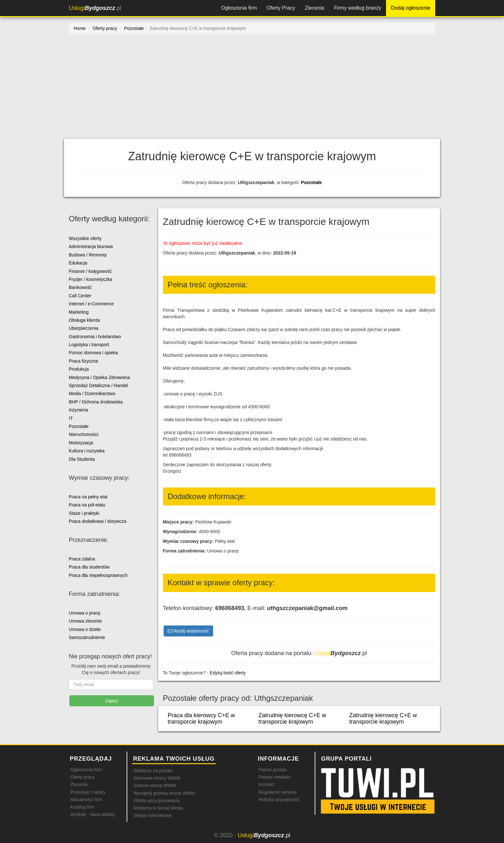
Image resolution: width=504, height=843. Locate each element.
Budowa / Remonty (88, 255)
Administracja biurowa (91, 246)
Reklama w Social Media (158, 808)
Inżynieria (78, 410)
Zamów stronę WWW (155, 785)
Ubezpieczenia (84, 328)
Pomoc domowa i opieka (93, 353)
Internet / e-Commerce (91, 304)
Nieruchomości (84, 434)
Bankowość (80, 287)
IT (71, 418)
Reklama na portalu (153, 771)
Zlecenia (314, 8)
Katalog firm (82, 807)
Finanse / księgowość (90, 271)
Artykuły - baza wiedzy (93, 814)
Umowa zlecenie (85, 621)
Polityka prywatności (279, 800)
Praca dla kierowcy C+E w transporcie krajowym (202, 718)
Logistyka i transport (89, 345)
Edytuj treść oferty (228, 673)
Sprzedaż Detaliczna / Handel (98, 385)
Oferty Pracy (281, 8)
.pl (95, 8)
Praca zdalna (82, 559)
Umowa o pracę (85, 613)
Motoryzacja (81, 443)
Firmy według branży (358, 8)
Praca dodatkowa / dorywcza (98, 521)
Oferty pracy (83, 777)
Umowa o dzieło (85, 629)
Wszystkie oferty (85, 238)
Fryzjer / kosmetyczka (90, 279)
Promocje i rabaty (88, 792)
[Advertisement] (252, 90)
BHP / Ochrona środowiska (96, 402)
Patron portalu (273, 770)
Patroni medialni (274, 777)
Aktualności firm (86, 800)
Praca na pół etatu (87, 505)
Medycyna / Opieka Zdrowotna (99, 377)
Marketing (79, 312)
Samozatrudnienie (87, 637)
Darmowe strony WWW (157, 778)
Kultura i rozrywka (87, 451)
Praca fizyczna (83, 361)
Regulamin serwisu (277, 792)
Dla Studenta (82, 459)
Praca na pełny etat (88, 497)
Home (80, 28)
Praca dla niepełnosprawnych (98, 575)
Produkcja (79, 369)
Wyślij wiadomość (188, 631)
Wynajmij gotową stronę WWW (165, 793)
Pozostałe (311, 182)
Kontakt (266, 784)
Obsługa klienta (84, 320)
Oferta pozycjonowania (157, 801)
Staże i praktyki (84, 513)
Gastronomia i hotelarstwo (95, 337)
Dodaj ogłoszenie (411, 8)
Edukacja (78, 263)
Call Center (80, 296)
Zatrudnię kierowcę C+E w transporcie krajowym (292, 718)
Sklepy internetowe (153, 815)
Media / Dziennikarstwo (92, 394)
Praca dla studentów (89, 567)
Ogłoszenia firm (239, 8)
